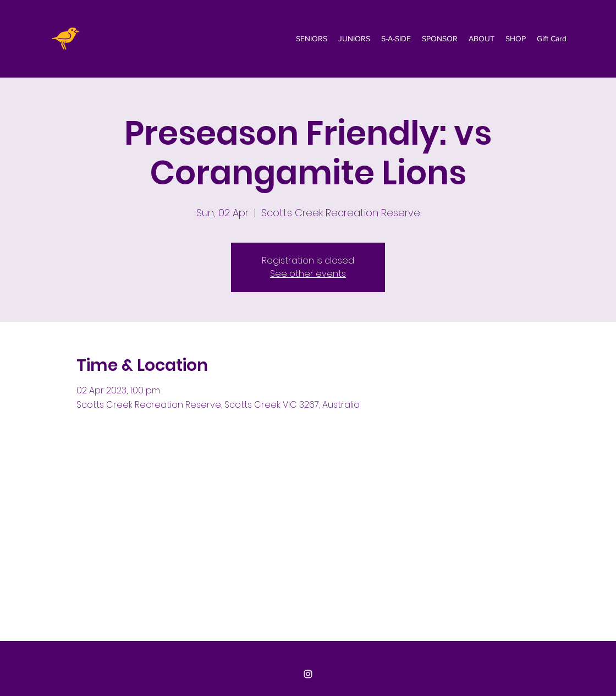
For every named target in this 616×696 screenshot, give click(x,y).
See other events (308, 274)
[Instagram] (308, 674)
